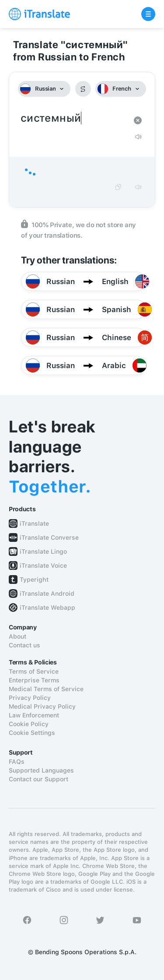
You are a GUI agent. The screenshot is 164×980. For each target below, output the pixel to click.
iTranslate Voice (43, 566)
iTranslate (34, 523)
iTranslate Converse (49, 537)
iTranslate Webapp (47, 608)
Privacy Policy (30, 698)
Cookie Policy (29, 724)
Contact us (24, 645)
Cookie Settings (32, 733)
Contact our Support (38, 779)
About (17, 636)
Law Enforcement (34, 715)
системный (73, 118)
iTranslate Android (47, 594)
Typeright (34, 580)
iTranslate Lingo (43, 551)
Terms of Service (34, 671)
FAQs (17, 762)
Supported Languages (41, 770)
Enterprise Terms (34, 680)
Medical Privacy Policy (42, 706)
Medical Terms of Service (46, 689)
